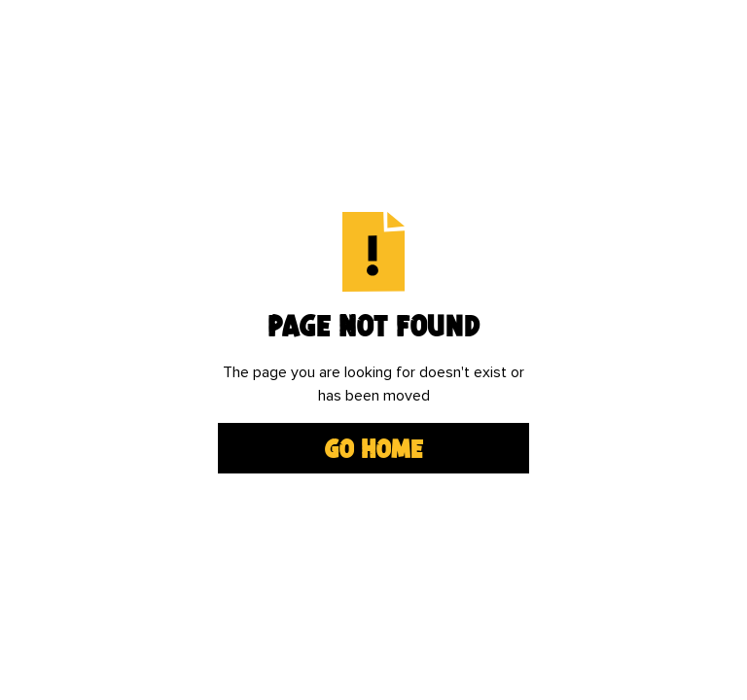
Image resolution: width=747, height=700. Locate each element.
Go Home (374, 448)
